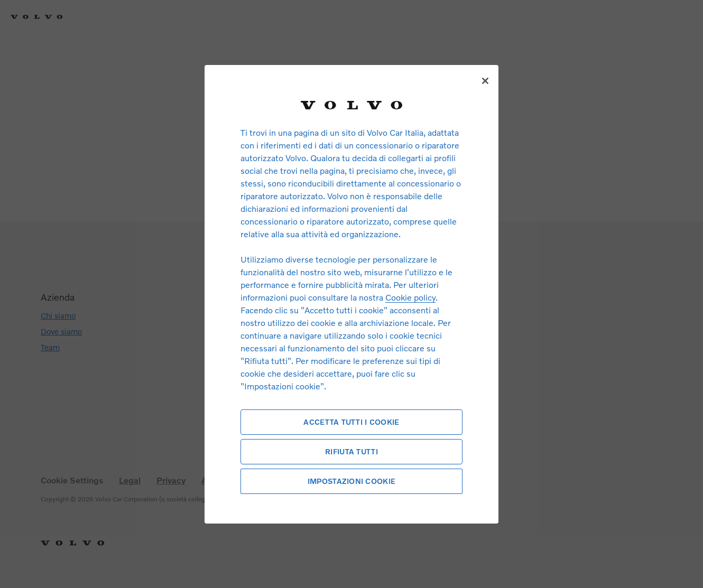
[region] (351, 294)
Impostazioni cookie (351, 481)
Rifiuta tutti (351, 451)
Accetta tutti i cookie (351, 422)
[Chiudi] (485, 81)
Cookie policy (410, 297)
